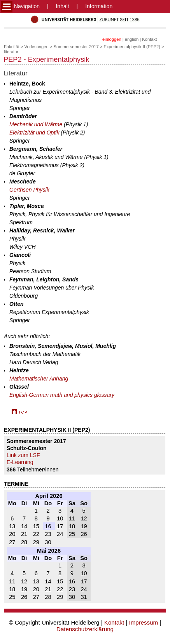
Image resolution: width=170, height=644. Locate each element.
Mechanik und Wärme (36, 124)
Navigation (20, 6)
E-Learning (20, 462)
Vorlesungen (37, 47)
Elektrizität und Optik (34, 133)
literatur (11, 52)
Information (99, 6)
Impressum (143, 622)
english (132, 39)
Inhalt (62, 6)
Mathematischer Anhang (39, 379)
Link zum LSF (23, 455)
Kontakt (149, 39)
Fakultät (12, 47)
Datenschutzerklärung (85, 629)
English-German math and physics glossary (62, 395)
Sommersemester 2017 (76, 47)
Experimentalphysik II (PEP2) (132, 47)
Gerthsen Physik (29, 190)
